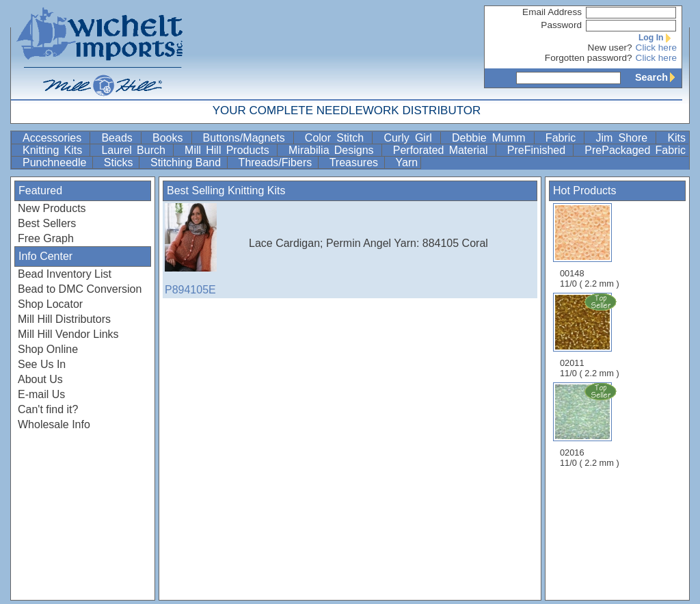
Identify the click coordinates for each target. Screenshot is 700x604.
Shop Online (48, 349)
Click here (656, 48)
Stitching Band (187, 162)
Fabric (564, 138)
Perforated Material (443, 150)
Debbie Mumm (492, 138)
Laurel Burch (136, 150)
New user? (610, 48)
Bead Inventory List (65, 274)
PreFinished (539, 150)
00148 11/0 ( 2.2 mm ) (590, 246)
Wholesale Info (54, 424)
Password (561, 25)
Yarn (407, 162)
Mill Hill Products (229, 150)
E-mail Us (41, 394)
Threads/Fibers (277, 162)
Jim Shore (624, 138)
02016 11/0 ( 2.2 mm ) (591, 425)
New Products (52, 208)
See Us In (42, 364)
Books (171, 138)
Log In (658, 38)
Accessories (55, 138)
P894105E (199, 249)
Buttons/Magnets (247, 138)
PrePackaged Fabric (635, 150)
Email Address (552, 12)
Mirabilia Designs (334, 150)
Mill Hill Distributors (64, 319)
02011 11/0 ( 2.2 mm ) (591, 335)
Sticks (120, 162)
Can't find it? (48, 409)
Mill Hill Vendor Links (68, 334)
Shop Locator (50, 304)
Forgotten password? (589, 58)
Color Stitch (337, 138)
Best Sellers (47, 223)
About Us (40, 379)
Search (658, 77)
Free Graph (46, 238)
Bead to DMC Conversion (80, 289)
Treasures (355, 162)
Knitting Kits (55, 150)
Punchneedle (56, 162)
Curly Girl (410, 138)
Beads (120, 138)
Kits (676, 138)
